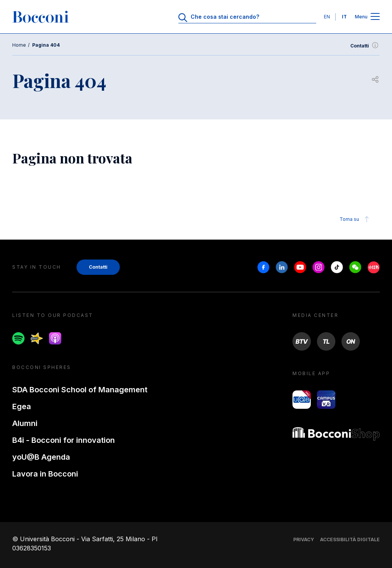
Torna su (355, 219)
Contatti (365, 46)
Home (19, 45)
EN (327, 17)
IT (344, 17)
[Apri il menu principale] (375, 17)
